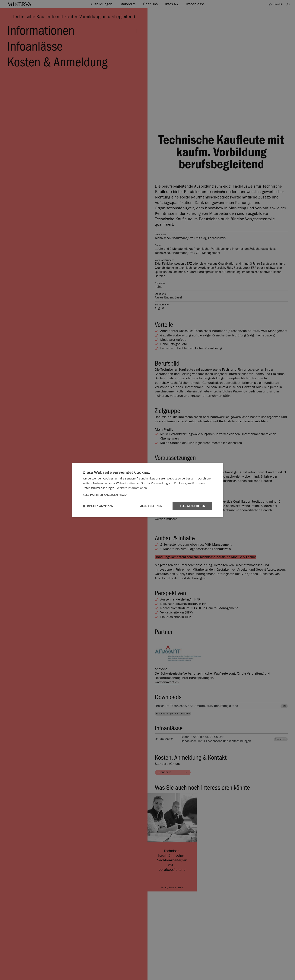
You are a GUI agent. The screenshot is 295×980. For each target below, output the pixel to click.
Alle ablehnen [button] (151, 506)
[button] (147, 495)
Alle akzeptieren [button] (192, 506)
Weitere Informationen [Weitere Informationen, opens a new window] (132, 488)
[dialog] (147, 490)
